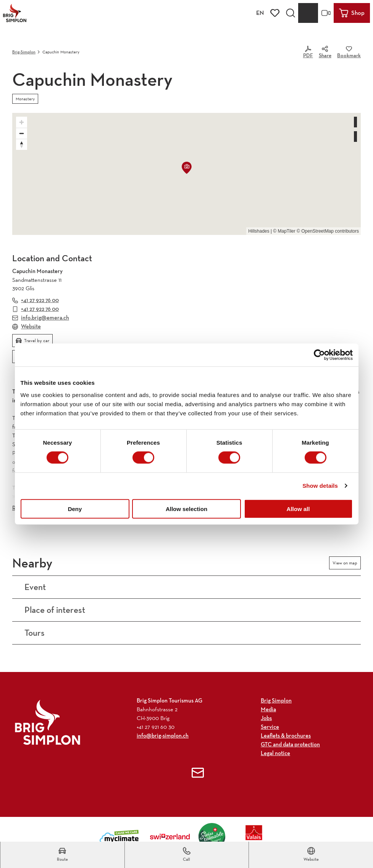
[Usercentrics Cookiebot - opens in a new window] (319, 355)
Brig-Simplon (24, 52)
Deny (75, 509)
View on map (345, 563)
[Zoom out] (22, 133)
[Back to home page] (15, 13)
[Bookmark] (349, 53)
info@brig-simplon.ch (163, 735)
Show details (320, 486)
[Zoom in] (22, 122)
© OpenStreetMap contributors (328, 231)
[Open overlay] (290, 13)
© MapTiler (284, 231)
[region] (186, 174)
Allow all (298, 509)
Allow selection (186, 509)
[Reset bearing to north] (22, 144)
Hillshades (259, 231)
